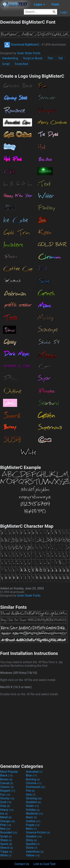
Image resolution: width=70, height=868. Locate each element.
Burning (33, 779)
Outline (33, 821)
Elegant (8, 791)
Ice (4, 814)
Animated (34, 772)
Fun (5, 795)
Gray (5, 806)
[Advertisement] (35, 729)
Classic (7, 787)
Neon (31, 817)
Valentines (35, 852)
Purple (33, 825)
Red (5, 829)
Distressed (35, 787)
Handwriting (10, 58)
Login (64, 12)
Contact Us (22, 864)
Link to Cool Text (44, 864)
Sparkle (33, 844)
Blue (31, 775)
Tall (60, 58)
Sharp (6, 840)
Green (32, 806)
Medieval (34, 814)
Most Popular (9, 772)
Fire (30, 791)
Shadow (34, 836)
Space (6, 844)
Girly (31, 795)
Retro (31, 829)
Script (6, 64)
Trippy (6, 852)
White (6, 855)
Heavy (7, 810)
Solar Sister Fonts (29, 53)
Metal (6, 817)
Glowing (34, 798)
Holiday (33, 810)
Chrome (34, 783)
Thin (50, 58)
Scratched (21, 64)
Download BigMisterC (22, 45)
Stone (32, 848)
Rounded (9, 832)
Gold (6, 802)
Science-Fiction (38, 832)
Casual (7, 783)
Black (6, 775)
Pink (6, 825)
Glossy (7, 798)
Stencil (7, 848)
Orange (8, 821)
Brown (6, 779)
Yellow (33, 855)
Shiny (31, 840)
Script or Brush (33, 58)
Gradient (33, 802)
